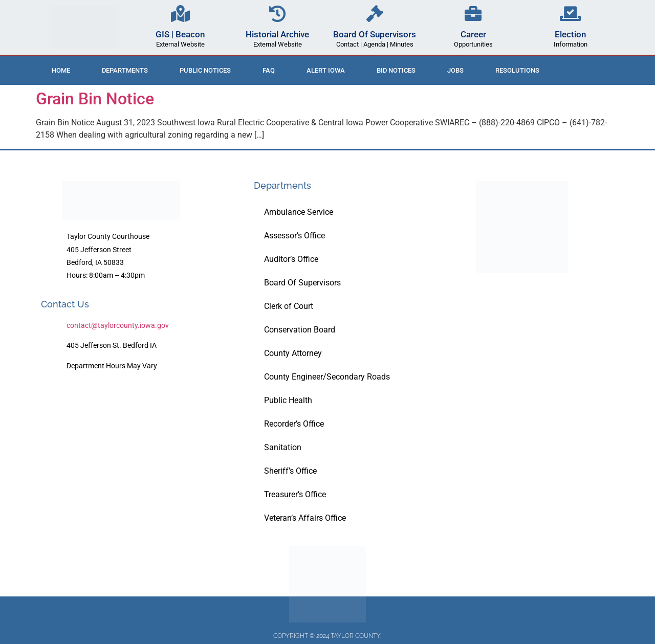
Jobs (455, 70)
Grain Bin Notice (95, 99)
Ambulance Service (299, 212)
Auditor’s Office (291, 259)
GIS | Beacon (180, 34)
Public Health (288, 400)
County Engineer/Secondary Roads (327, 377)
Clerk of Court (289, 306)
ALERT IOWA (326, 70)
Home (61, 70)
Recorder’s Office (294, 424)
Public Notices (205, 70)
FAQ (269, 70)
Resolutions (517, 70)
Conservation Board (300, 330)
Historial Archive (277, 34)
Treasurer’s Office (295, 494)
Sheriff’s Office (290, 471)
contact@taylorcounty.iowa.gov (118, 325)
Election (570, 34)
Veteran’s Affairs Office (305, 518)
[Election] (570, 14)
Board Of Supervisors (375, 34)
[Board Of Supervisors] (375, 14)
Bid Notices (396, 70)
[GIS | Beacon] (180, 14)
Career (473, 34)
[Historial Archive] (278, 14)
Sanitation (283, 447)
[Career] (473, 14)
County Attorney (293, 353)
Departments (125, 70)
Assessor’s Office (294, 236)
